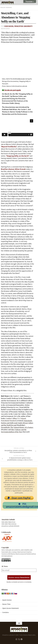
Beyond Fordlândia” (9, 147)
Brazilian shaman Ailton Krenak (13, 169)
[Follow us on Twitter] (19, 639)
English (3, 7)
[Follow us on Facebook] (22, 639)
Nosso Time (6, 604)
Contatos (6, 612)
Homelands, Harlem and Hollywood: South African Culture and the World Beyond (17, 423)
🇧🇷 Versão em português (11, 90)
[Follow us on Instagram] (16, 639)
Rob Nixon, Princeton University (18, 26)
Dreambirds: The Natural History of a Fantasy (17, 427)
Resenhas (9, 7)
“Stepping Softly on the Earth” (18, 156)
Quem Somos (7, 600)
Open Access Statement (11, 608)
